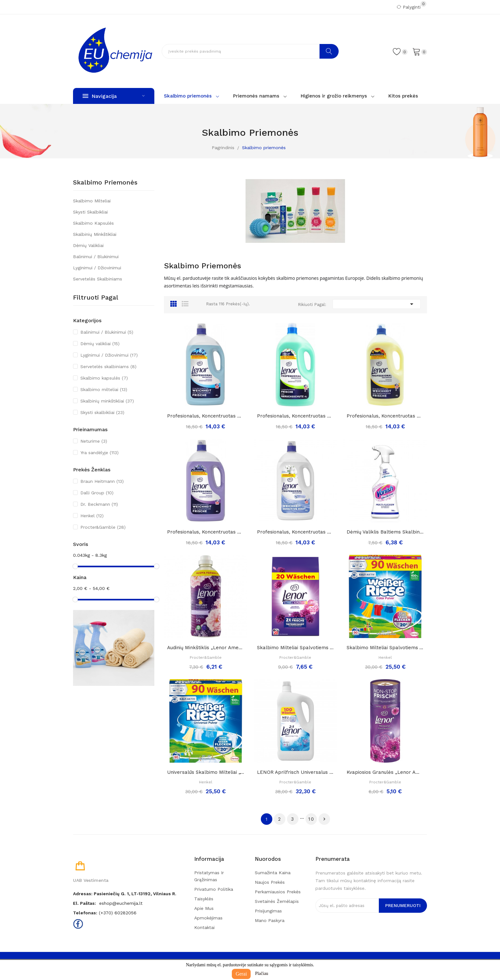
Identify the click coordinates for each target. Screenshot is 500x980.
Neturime (94, 441)
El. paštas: (85, 903)
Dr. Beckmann (99, 504)
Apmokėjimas (208, 918)
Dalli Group (97, 493)
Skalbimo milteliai (92, 201)
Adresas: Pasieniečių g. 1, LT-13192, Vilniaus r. (125, 894)
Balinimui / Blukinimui (96, 257)
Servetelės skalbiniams (98, 279)
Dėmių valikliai (88, 245)
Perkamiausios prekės (278, 892)
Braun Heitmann (102, 481)
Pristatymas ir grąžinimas (209, 876)
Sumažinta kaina (273, 873)
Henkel (92, 516)
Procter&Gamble (103, 527)
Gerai (241, 974)
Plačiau (262, 973)
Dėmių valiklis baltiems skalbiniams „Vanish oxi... (385, 532)
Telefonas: (85, 913)
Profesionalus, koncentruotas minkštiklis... (206, 416)
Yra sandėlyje (99, 453)
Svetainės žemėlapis (277, 901)
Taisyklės (204, 899)
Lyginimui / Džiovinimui (97, 268)
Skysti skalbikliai (90, 212)
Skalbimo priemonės (105, 183)
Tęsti (324, 819)
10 (311, 819)
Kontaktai (204, 927)
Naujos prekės (270, 882)
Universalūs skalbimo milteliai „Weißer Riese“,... (206, 772)
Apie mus (204, 908)
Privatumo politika (214, 889)
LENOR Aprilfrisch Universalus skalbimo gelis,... (296, 772)
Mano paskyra (270, 920)
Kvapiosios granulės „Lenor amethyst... (385, 772)
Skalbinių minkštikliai (95, 234)
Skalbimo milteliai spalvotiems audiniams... (385, 648)
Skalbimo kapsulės (93, 223)
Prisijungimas (268, 911)
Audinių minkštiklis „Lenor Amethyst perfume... (206, 648)
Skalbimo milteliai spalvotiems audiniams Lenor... (296, 648)
